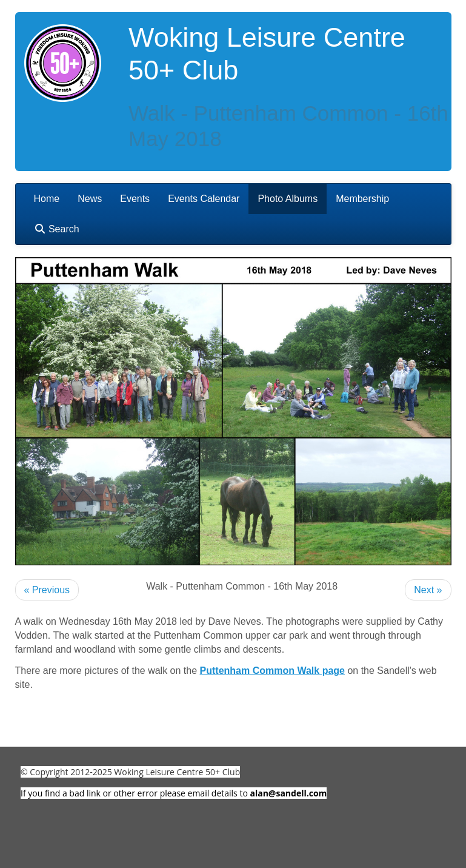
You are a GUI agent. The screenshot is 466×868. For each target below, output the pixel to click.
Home (47, 199)
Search (57, 229)
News (90, 199)
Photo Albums (288, 199)
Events (135, 199)
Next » (428, 590)
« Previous (47, 590)
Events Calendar (204, 199)
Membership (362, 199)
